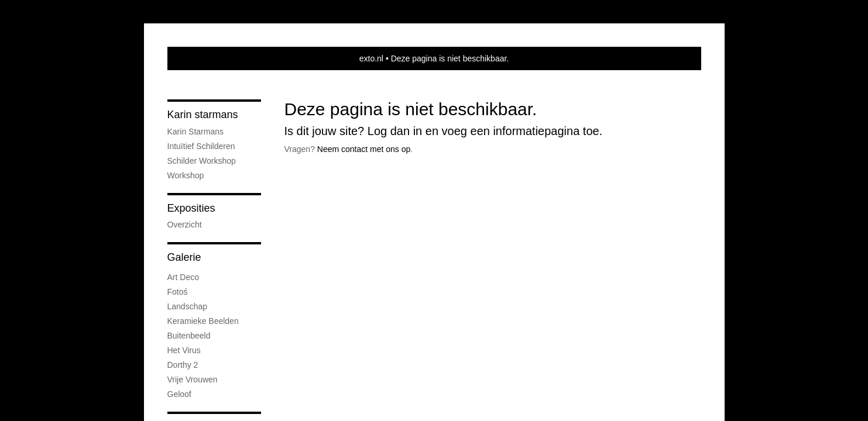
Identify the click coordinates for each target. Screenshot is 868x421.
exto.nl (371, 58)
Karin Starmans (195, 132)
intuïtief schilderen (201, 146)
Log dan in (395, 131)
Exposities (191, 208)
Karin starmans (203, 115)
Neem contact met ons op (364, 149)
